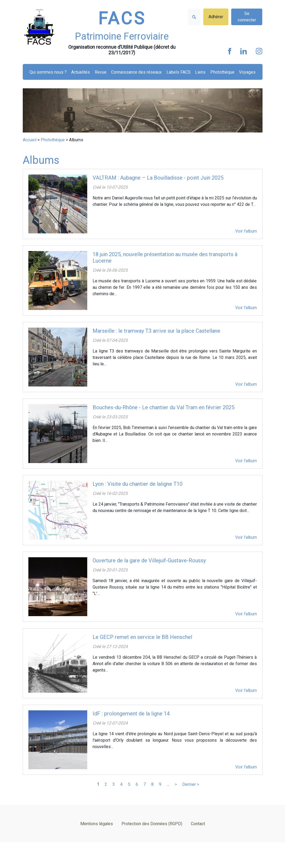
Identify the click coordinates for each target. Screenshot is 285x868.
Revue (101, 72)
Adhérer (216, 17)
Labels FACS (178, 72)
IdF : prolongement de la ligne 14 (131, 714)
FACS (122, 19)
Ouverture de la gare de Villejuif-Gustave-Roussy (149, 560)
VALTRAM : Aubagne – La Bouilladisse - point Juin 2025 (158, 178)
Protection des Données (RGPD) (152, 824)
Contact (198, 824)
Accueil (30, 140)
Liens (200, 72)
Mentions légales (97, 824)
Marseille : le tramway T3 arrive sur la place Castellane (156, 331)
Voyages (247, 72)
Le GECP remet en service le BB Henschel (142, 637)
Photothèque (222, 72)
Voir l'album (246, 231)
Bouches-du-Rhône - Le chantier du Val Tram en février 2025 (164, 407)
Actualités (81, 72)
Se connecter (247, 17)
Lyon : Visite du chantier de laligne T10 (138, 484)
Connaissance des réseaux (136, 72)
